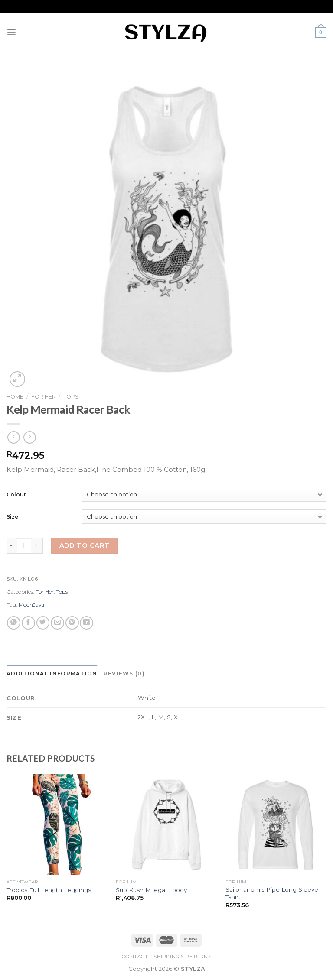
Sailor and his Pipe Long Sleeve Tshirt (272, 893)
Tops (71, 397)
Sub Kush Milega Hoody (151, 890)
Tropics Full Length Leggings (49, 890)
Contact (135, 957)
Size (12, 517)
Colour (16, 495)
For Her (44, 397)
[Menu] (12, 32)
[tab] (52, 673)
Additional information (52, 673)
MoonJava (31, 605)
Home (15, 397)
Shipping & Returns (182, 957)
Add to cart (85, 545)
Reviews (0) (124, 673)
